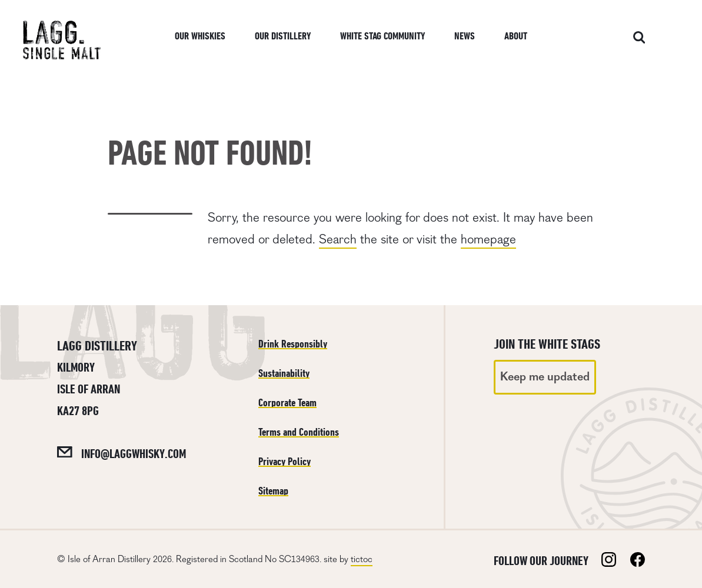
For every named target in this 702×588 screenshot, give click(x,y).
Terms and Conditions (299, 432)
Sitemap (273, 491)
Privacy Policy (285, 461)
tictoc (362, 559)
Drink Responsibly (293, 344)
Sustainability (284, 373)
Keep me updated (545, 377)
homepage (488, 239)
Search (338, 239)
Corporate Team (287, 402)
